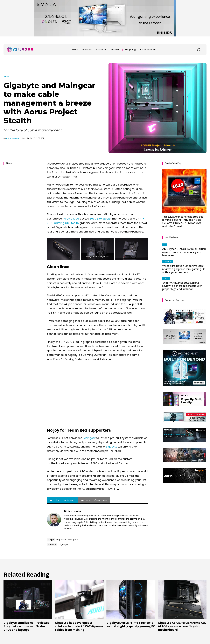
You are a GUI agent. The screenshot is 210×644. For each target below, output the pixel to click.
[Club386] (20, 50)
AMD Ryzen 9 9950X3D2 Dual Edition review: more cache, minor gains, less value (184, 252)
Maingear (90, 438)
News (7, 76)
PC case (166, 279)
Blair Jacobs (13, 138)
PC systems (167, 262)
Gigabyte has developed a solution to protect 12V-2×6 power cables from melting (79, 626)
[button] (199, 50)
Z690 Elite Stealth (101, 219)
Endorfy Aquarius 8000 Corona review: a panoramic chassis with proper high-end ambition (182, 286)
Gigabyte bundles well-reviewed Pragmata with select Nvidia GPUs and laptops (26, 626)
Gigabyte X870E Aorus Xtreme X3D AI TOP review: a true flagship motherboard (182, 626)
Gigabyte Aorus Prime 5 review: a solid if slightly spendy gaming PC (131, 624)
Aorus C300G (71, 219)
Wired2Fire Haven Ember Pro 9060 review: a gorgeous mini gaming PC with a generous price (184, 269)
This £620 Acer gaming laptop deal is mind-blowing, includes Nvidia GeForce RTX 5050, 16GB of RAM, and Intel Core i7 (183, 221)
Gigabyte (111, 447)
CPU (164, 245)
